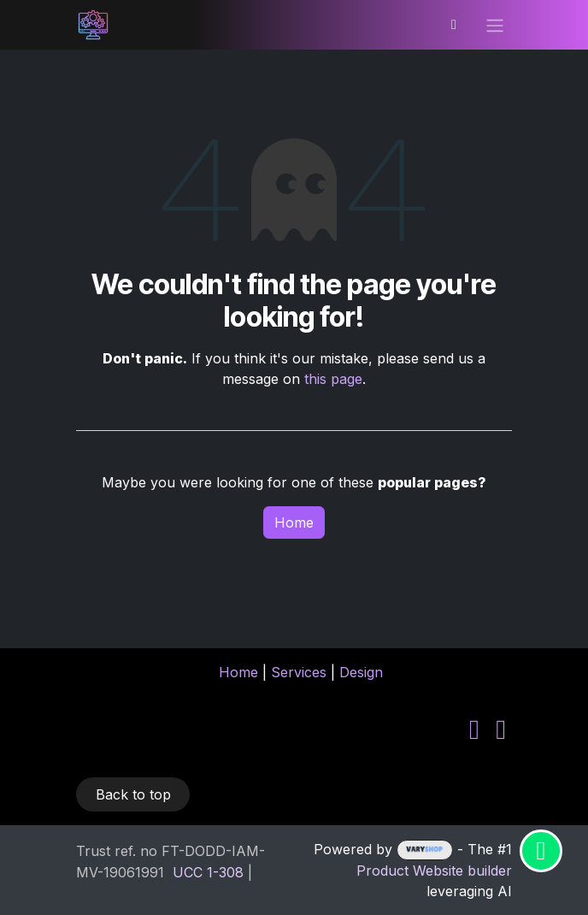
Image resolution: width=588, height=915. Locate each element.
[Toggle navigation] (495, 25)
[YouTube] (501, 729)
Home (294, 522)
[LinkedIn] (474, 729)
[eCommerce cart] (454, 25)
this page (333, 379)
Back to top (133, 794)
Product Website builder (434, 871)
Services (299, 672)
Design (361, 672)
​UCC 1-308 (208, 872)
